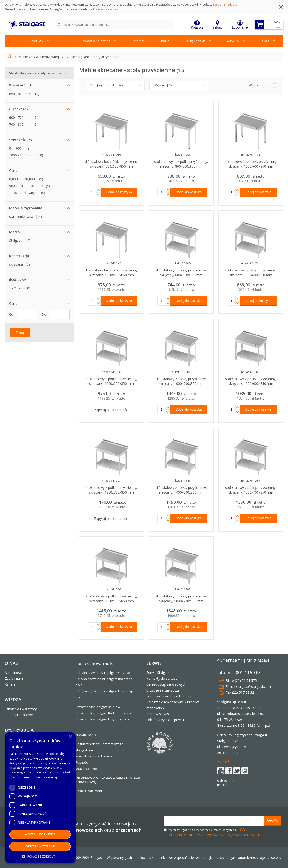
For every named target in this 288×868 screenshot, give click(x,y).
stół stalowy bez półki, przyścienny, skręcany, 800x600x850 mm (181, 164)
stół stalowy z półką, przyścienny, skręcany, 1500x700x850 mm (251, 490)
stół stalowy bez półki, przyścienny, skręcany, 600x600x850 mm (111, 164)
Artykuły (233, 41)
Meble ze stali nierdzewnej (39, 57)
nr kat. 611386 (111, 589)
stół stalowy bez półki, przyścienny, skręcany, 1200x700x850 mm (111, 273)
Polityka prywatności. (107, 9)
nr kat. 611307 (181, 372)
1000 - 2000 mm (22, 155)
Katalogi (138, 41)
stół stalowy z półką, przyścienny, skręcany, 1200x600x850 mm (251, 381)
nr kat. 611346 (181, 481)
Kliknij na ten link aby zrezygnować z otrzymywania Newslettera (217, 835)
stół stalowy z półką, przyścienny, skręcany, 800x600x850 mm (251, 273)
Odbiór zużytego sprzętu (165, 720)
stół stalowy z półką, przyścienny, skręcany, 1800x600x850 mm (112, 599)
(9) (36, 118)
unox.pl (222, 785)
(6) (28, 264)
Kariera (10, 684)
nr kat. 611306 (111, 372)
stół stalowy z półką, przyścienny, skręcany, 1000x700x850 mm (181, 381)
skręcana (16, 264)
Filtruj (20, 332)
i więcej (24, 193)
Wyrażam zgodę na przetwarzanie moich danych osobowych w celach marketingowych (204, 830)
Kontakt (223, 761)
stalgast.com (226, 781)
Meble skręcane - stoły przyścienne (92, 57)
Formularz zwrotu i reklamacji (169, 696)
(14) (36, 94)
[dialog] (40, 798)
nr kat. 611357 (251, 481)
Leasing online (86, 769)
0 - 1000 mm (19, 148)
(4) (34, 148)
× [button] (70, 737)
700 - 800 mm (20, 124)
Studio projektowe (19, 715)
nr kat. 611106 (251, 155)
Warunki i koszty (87, 756)
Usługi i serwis (195, 41)
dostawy (106, 756)
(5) (36, 124)
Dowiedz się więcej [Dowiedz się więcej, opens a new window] (44, 777)
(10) (40, 155)
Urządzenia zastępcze (163, 690)
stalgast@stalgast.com (253, 686)
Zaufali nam (14, 678)
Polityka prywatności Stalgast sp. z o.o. (103, 673)
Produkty (36, 41)
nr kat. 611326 (251, 372)
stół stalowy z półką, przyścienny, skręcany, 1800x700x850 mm (181, 599)
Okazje (164, 41)
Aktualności (13, 672)
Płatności (82, 762)
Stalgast (15, 240)
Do (44, 314)
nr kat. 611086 (181, 155)
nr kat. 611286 (251, 263)
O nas (265, 41)
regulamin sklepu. (225, 5)
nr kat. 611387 (181, 589)
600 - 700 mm (20, 118)
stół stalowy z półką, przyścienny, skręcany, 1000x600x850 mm (112, 381)
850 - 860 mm (20, 94)
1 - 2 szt (15, 288)
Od (12, 314)
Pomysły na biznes (96, 41)
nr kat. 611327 (111, 481)
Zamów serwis (158, 714)
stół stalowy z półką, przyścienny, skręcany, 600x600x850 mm (181, 273)
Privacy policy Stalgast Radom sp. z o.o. (104, 713)
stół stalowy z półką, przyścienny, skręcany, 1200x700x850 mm (112, 490)
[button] (40, 856)
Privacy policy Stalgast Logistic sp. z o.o (104, 719)
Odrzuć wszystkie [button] (40, 846)
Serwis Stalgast (158, 672)
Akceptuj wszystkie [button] (40, 834)
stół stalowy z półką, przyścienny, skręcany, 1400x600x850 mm (181, 490)
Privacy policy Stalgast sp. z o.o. (98, 707)
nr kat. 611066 (111, 155)
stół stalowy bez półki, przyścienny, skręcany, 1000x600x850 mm (251, 164)
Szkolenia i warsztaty (21, 709)
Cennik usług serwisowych (166, 684)
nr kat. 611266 (181, 263)
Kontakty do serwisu (162, 678)
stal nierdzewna (21, 217)
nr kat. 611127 (111, 263)
